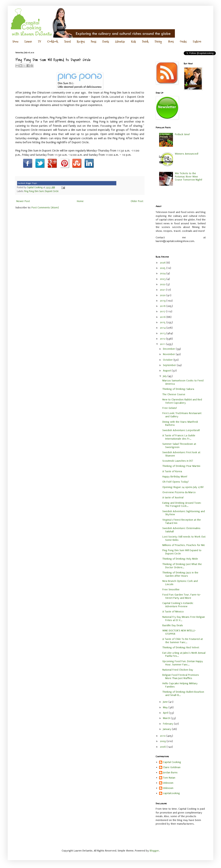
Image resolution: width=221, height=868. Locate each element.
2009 (163, 741)
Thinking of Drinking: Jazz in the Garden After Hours (180, 574)
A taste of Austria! (173, 497)
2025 (163, 268)
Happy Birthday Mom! (175, 477)
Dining (158, 42)
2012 (163, 339)
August (167, 371)
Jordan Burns (170, 772)
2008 (163, 747)
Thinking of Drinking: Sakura (178, 389)
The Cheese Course (174, 394)
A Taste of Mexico (173, 612)
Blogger (154, 851)
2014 (163, 328)
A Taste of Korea (172, 471)
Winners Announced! (187, 154)
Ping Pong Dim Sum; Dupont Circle (41, 191)
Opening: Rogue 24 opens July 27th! (183, 487)
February (169, 724)
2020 (163, 295)
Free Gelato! (170, 408)
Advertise (120, 42)
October (168, 360)
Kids (133, 42)
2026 (163, 263)
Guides (183, 42)
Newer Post (23, 201)
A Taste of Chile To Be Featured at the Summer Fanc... (183, 641)
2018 (163, 306)
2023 (163, 279)
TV (40, 42)
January (167, 729)
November (169, 354)
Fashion (197, 42)
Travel (67, 42)
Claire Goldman (172, 767)
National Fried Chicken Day (178, 670)
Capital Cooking (172, 762)
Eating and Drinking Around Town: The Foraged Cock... (182, 504)
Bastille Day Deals (173, 625)
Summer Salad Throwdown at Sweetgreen (179, 446)
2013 (163, 333)
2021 (163, 290)
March (167, 718)
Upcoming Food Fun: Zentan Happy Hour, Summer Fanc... (183, 663)
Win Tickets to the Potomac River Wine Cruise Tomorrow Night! (189, 177)
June (166, 702)
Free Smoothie (171, 589)
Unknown (168, 783)
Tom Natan (169, 778)
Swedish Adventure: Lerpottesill (181, 430)
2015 (163, 322)
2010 (163, 736)
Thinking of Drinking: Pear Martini (181, 466)
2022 (163, 284)
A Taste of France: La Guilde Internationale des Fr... (179, 437)
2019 (163, 301)
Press (94, 42)
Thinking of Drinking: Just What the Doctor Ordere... (182, 566)
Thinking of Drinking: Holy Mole (180, 559)
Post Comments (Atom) (45, 207)
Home (15, 42)
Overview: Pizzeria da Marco (179, 492)
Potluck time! (182, 134)
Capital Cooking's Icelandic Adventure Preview (178, 605)
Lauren (28, 42)
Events (106, 42)
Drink (145, 42)
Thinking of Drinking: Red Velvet (181, 647)
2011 (163, 344)
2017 (163, 311)
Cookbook (53, 42)
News (171, 42)
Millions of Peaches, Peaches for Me (184, 545)
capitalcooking (171, 793)
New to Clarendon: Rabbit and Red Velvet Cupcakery (182, 401)
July (165, 376)
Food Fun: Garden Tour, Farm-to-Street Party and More (182, 596)
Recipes (81, 42)
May (166, 707)
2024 (163, 273)
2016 (163, 317)
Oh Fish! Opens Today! (175, 482)
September (170, 365)
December (169, 349)
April (166, 713)
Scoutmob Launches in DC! (178, 461)
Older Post (137, 201)
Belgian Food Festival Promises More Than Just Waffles (181, 677)
